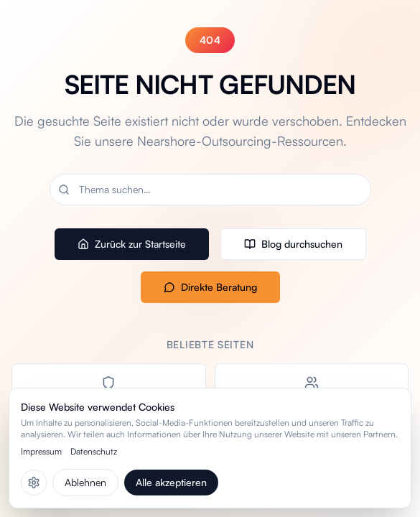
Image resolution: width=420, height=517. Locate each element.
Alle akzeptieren (171, 482)
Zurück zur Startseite (132, 244)
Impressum (41, 451)
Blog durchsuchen (293, 244)
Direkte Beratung (210, 287)
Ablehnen (85, 482)
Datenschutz (94, 451)
